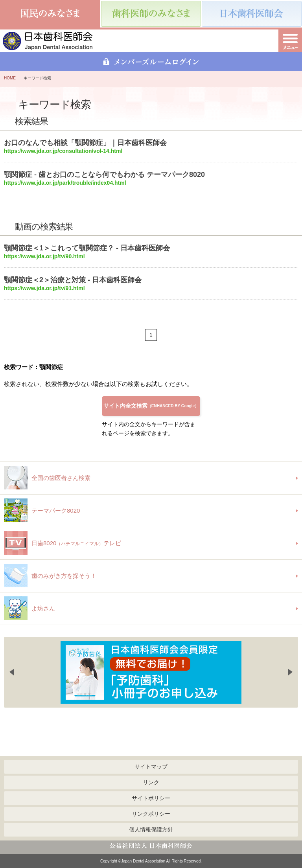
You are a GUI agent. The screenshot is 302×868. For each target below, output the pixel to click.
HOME (10, 78)
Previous (12, 672)
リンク (151, 782)
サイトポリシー (151, 798)
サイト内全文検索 (151, 406)
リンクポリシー (151, 814)
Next (290, 672)
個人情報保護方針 (151, 829)
